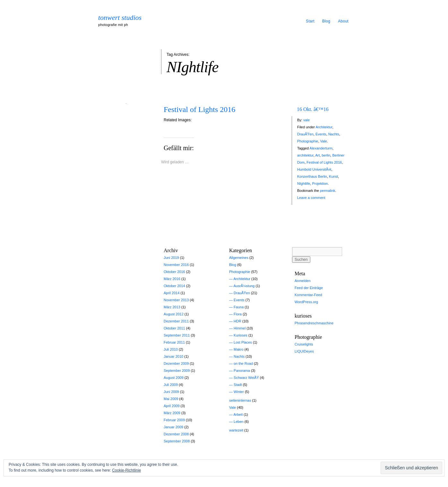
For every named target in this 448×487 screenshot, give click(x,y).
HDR (237, 321)
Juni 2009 (171, 392)
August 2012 (174, 314)
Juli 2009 (171, 385)
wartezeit (236, 430)
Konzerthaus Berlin (312, 176)
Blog (326, 21)
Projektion (320, 184)
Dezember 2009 (176, 363)
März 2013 (172, 307)
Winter (239, 392)
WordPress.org (306, 302)
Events (321, 134)
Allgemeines (239, 258)
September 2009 (177, 371)
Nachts (334, 134)
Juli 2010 (171, 349)
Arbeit (238, 414)
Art (317, 155)
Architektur (324, 127)
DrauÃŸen (305, 134)
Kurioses (241, 335)
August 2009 (174, 378)
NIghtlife (304, 184)
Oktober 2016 (174, 272)
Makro (239, 349)
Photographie (308, 141)
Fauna (239, 307)
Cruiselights (304, 344)
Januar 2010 (173, 356)
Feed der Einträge (309, 288)
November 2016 (176, 265)
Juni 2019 (171, 258)
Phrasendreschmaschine (314, 323)
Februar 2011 (174, 342)
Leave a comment (311, 198)
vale (306, 120)
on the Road (243, 363)
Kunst (333, 176)
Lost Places (243, 342)
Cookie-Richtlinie (126, 470)
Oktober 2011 (174, 328)
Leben (239, 422)
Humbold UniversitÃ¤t (314, 169)
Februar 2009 (174, 420)
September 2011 (177, 335)
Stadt (238, 385)
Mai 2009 (171, 399)
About (343, 21)
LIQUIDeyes (304, 351)
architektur (305, 155)
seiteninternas (240, 400)
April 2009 (172, 406)
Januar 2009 (173, 427)
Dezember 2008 (176, 434)
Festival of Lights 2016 (199, 109)
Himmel (240, 328)
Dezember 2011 (176, 321)
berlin (326, 155)
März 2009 (172, 413)
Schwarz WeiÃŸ (246, 378)
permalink (328, 191)
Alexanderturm (321, 148)
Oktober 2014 (174, 286)
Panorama (242, 371)
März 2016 (172, 279)
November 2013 (176, 300)
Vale (324, 141)
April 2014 (172, 293)
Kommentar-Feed (308, 295)
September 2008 (177, 441)
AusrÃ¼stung (244, 286)
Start (310, 21)
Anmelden (303, 281)
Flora (238, 314)
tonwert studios (120, 18)
